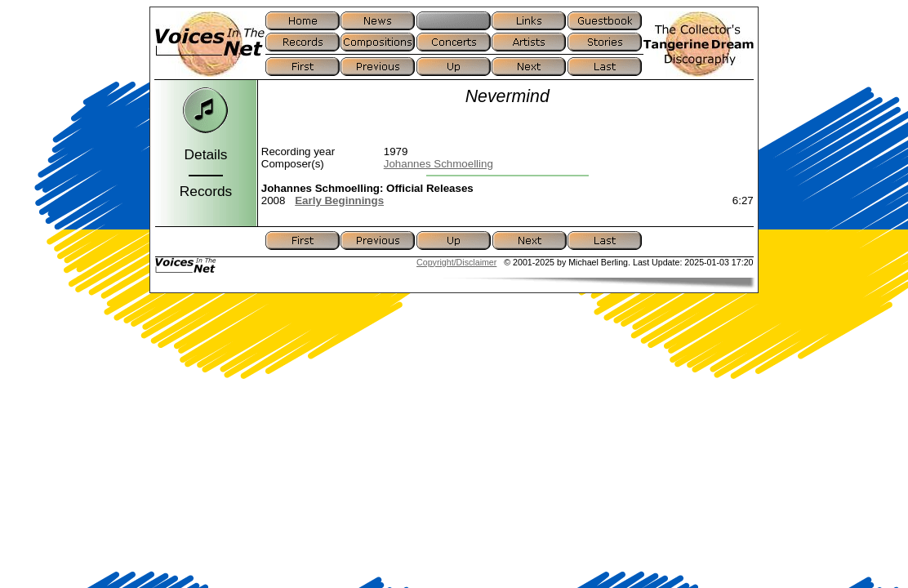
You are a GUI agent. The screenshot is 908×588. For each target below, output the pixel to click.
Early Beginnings (339, 200)
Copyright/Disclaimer (456, 262)
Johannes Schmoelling (438, 164)
